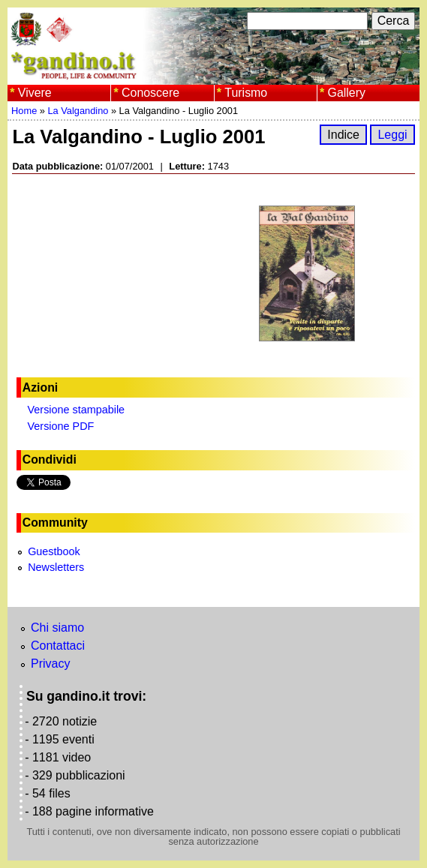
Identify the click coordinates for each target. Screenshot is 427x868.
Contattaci (58, 646)
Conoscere (150, 93)
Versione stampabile (77, 410)
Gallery (347, 93)
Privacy (50, 664)
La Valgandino (78, 111)
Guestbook (54, 551)
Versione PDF (61, 426)
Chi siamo (57, 628)
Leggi (392, 135)
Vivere (35, 93)
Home (24, 111)
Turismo (246, 93)
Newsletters (56, 567)
